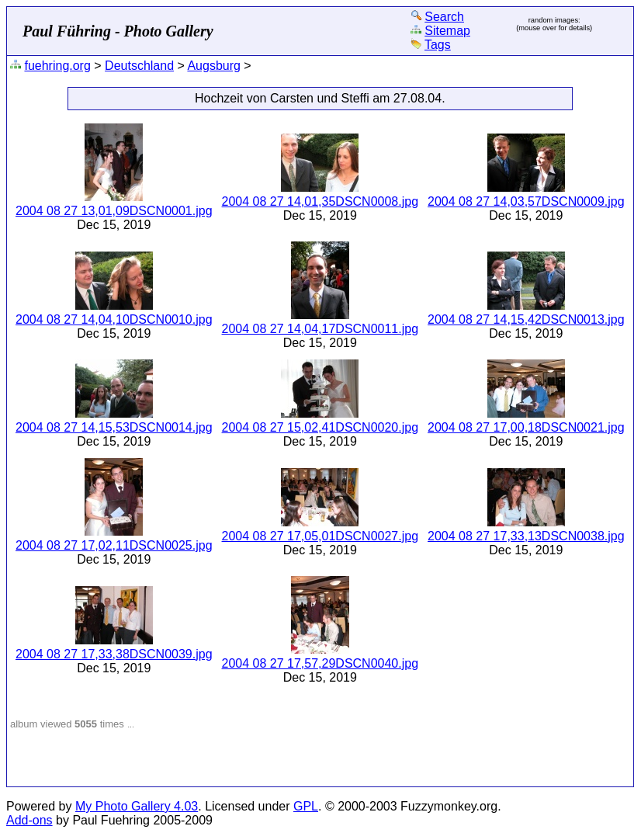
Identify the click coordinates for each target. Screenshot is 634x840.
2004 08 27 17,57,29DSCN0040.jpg (320, 663)
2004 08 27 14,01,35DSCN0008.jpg (320, 201)
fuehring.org (57, 66)
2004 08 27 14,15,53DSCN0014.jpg (114, 427)
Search (444, 17)
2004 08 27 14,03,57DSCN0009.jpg (526, 201)
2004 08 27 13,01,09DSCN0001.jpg (114, 211)
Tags (438, 45)
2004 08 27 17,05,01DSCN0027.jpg (320, 536)
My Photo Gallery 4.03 (137, 806)
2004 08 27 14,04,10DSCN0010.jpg (114, 319)
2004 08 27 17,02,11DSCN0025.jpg (114, 545)
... (131, 724)
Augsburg (214, 66)
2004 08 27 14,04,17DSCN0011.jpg (320, 329)
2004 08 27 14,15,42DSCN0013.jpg (526, 319)
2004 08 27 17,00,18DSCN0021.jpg (526, 427)
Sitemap (447, 31)
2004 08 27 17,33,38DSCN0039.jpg (114, 654)
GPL (306, 806)
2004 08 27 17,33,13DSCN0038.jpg (526, 536)
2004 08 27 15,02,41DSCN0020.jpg (320, 427)
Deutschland (139, 66)
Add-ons (29, 820)
